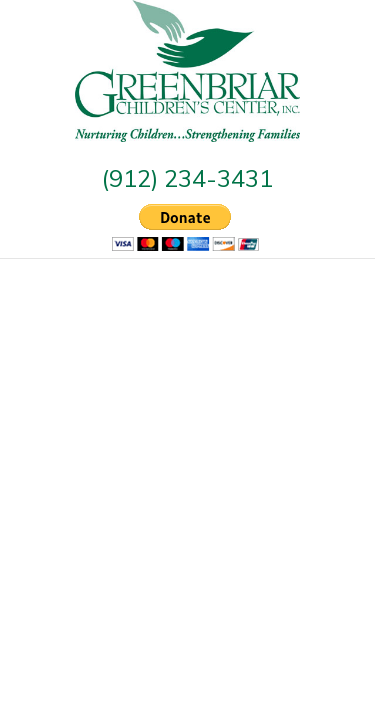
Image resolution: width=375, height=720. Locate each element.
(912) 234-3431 (187, 178)
